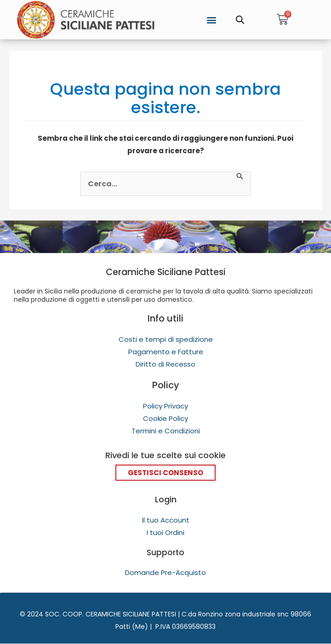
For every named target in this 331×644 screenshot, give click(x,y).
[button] (212, 20)
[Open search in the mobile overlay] (240, 20)
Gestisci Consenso (165, 473)
